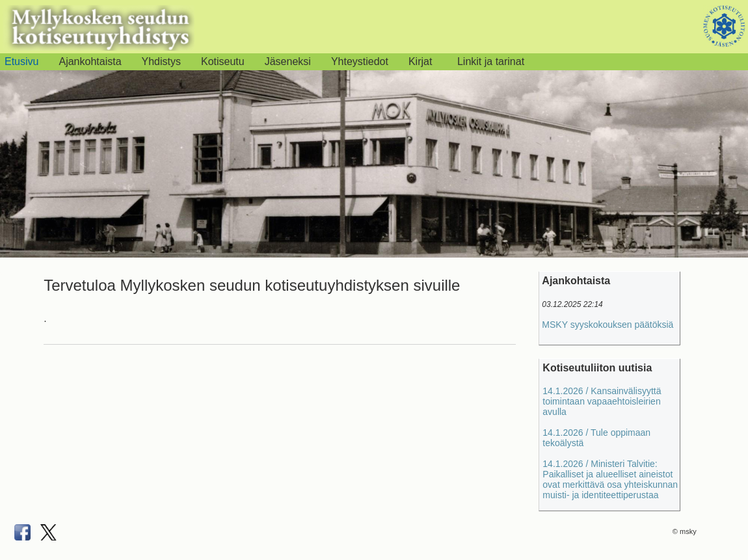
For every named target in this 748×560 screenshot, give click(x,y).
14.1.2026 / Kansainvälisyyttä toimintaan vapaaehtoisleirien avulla (602, 401)
